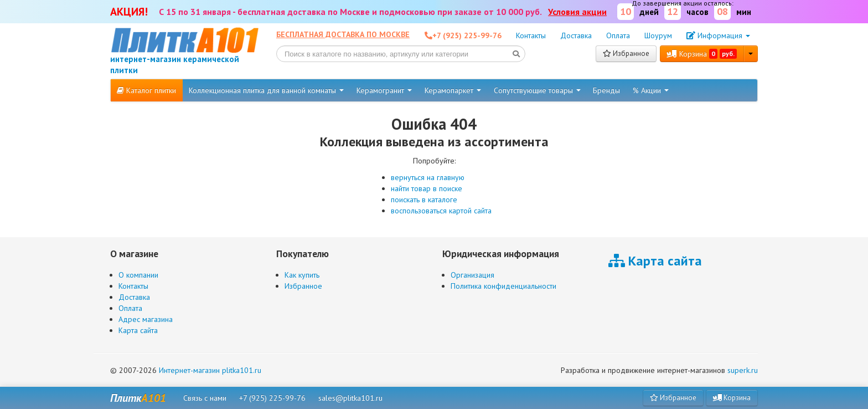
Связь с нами (205, 398)
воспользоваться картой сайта (441, 211)
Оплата (618, 35)
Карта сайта (138, 330)
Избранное (626, 53)
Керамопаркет (453, 90)
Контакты (531, 35)
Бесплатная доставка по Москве (343, 34)
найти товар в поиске (427, 188)
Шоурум (658, 35)
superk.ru (743, 370)
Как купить (302, 275)
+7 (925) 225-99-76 (272, 398)
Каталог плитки (146, 90)
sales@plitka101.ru (350, 398)
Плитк (138, 398)
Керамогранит (384, 90)
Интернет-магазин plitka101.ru (210, 370)
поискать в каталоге (424, 200)
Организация (472, 275)
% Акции (651, 90)
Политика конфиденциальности (503, 286)
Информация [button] (718, 35)
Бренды (606, 90)
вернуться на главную (428, 177)
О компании (138, 275)
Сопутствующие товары (537, 90)
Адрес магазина (146, 319)
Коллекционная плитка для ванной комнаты (266, 90)
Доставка (576, 35)
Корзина (702, 54)
